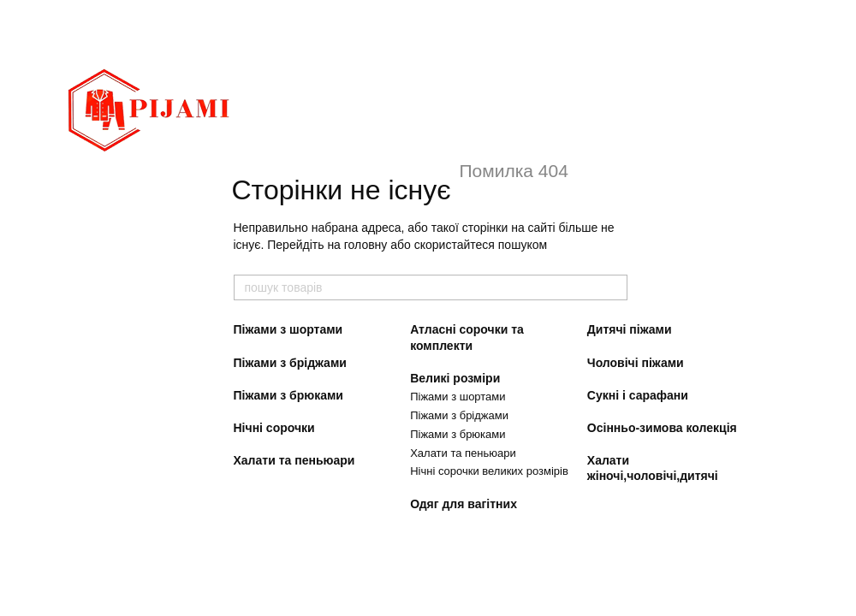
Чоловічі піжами (636, 363)
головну (366, 245)
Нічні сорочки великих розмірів (489, 471)
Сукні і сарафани (638, 395)
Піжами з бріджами (290, 363)
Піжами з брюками (288, 395)
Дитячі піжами (630, 329)
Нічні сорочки (274, 428)
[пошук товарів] (614, 287)
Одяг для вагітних (464, 504)
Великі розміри (455, 378)
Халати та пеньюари (294, 460)
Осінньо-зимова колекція (662, 428)
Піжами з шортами (288, 329)
